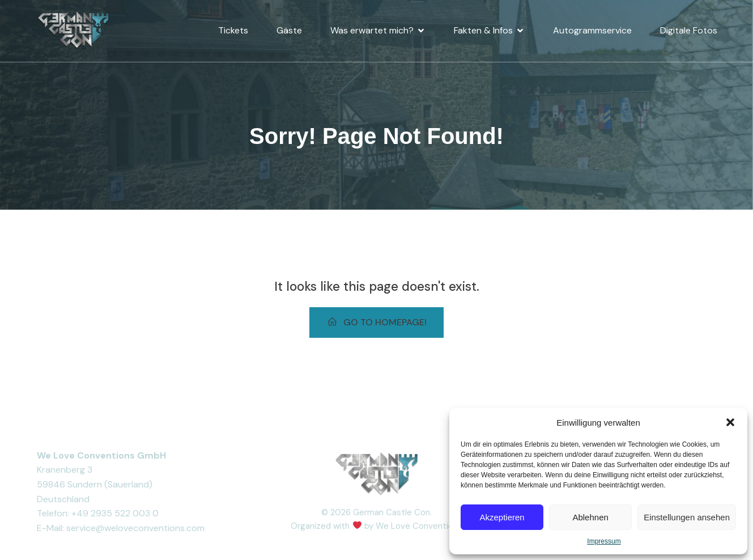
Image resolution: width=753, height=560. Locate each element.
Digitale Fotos (689, 28)
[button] (730, 422)
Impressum (604, 541)
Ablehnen (590, 517)
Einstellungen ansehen (687, 517)
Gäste (289, 28)
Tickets (233, 28)
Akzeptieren (502, 517)
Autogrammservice (592, 28)
